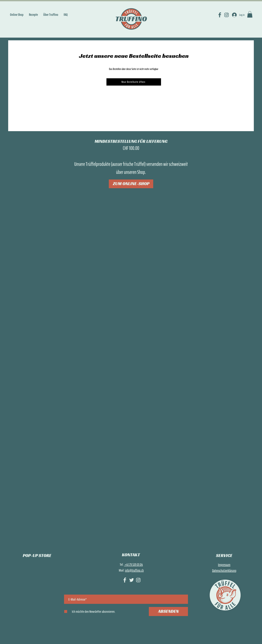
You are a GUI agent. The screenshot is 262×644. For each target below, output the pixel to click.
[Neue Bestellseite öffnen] (134, 82)
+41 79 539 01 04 (133, 564)
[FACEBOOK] (220, 15)
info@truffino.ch (134, 570)
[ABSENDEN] (168, 611)
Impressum (224, 565)
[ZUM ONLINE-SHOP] (131, 184)
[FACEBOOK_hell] (125, 580)
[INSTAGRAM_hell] (138, 580)
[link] (250, 14)
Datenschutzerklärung (224, 570)
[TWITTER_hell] (132, 580)
